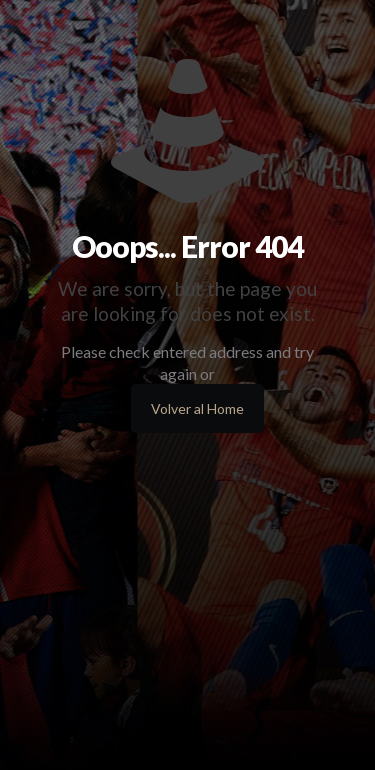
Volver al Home (197, 408)
